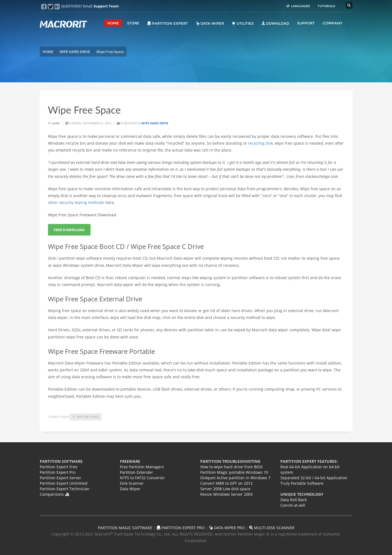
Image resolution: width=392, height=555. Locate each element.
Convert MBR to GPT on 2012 (226, 483)
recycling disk (260, 143)
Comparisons (54, 494)
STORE (133, 23)
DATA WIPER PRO (227, 528)
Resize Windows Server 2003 (226, 494)
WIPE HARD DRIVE (75, 52)
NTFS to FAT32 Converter (142, 478)
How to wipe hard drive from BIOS (232, 467)
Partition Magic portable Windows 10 (234, 472)
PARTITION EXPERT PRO (181, 528)
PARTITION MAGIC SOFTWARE (125, 528)
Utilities (243, 23)
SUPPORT (306, 23)
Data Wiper (210, 23)
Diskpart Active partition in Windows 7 (235, 478)
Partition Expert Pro (58, 472)
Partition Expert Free (59, 467)
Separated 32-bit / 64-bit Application (314, 478)
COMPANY (332, 23)
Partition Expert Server (60, 478)
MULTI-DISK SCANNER (272, 528)
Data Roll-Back (294, 500)
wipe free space (88, 417)
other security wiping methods (76, 202)
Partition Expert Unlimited (64, 483)
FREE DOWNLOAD (69, 230)
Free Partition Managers (142, 467)
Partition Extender (136, 472)
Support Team (106, 6)
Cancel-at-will (293, 505)
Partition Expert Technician (65, 489)
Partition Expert (168, 23)
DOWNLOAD (275, 23)
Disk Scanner (132, 483)
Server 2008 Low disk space (225, 489)
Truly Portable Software (302, 483)
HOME (113, 23)
